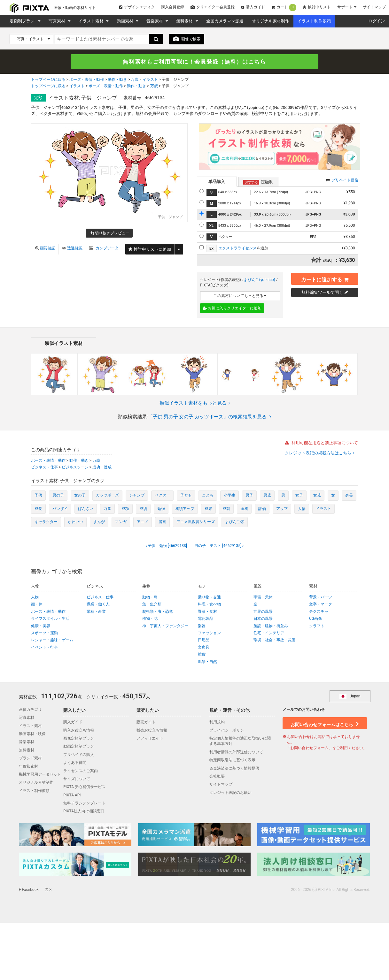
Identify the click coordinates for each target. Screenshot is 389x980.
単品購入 (217, 182)
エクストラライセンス (237, 248)
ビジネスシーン (75, 467)
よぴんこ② (235, 522)
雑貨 (202, 655)
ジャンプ (137, 496)
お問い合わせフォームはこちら (324, 723)
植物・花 (150, 619)
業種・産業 (96, 612)
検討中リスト (317, 7)
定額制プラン (23, 21)
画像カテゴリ (30, 710)
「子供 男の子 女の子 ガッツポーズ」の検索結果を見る (210, 417)
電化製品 (206, 619)
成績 (143, 509)
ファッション (209, 633)
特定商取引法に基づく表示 (232, 760)
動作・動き (117, 80)
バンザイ (60, 509)
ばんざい (86, 509)
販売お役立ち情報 (152, 730)
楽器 (202, 626)
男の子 (58, 496)
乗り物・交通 (209, 597)
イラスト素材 (92, 21)
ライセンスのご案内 (81, 771)
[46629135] (218, 546)
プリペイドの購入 (79, 755)
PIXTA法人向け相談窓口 (84, 811)
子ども (186, 496)
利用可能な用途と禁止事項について (321, 443)
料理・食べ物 (209, 604)
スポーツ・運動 (44, 633)
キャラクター (46, 522)
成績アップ (185, 509)
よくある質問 (75, 763)
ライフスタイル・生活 (50, 619)
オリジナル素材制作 (271, 21)
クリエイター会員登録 (213, 7)
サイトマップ (374, 7)
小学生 (230, 496)
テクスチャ (319, 612)
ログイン (377, 21)
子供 (38, 496)
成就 (226, 509)
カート (284, 8)
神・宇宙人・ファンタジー (165, 626)
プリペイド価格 (342, 180)
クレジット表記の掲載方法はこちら (319, 453)
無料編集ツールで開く (325, 292)
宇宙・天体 (263, 597)
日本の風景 (263, 619)
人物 (302, 509)
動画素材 (125, 21)
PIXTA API (72, 795)
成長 (38, 509)
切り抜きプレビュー (110, 233)
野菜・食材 (207, 612)
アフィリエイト (150, 739)
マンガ (121, 522)
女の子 (80, 496)
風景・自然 (207, 662)
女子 (299, 496)
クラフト (317, 626)
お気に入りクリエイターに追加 (232, 308)
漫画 (162, 522)
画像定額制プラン (79, 739)
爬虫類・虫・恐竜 (158, 612)
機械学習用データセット (40, 775)
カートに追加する (325, 279)
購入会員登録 (173, 7)
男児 (267, 496)
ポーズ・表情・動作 (87, 80)
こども (208, 496)
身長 (349, 496)
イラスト (150, 80)
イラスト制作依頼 (314, 21)
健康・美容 (41, 626)
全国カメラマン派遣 (225, 21)
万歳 (135, 80)
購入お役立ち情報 (79, 730)
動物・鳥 (150, 597)
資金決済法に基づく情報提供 (234, 768)
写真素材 (57, 21)
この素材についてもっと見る (240, 296)
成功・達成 (102, 467)
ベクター (162, 496)
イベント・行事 (44, 647)
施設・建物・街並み (271, 626)
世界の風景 (263, 612)
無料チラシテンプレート (84, 803)
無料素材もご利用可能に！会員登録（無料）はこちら (195, 62)
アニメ (143, 522)
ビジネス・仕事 (44, 467)
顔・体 (37, 604)
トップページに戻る (48, 80)
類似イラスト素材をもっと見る (195, 403)
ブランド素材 (30, 758)
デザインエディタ (137, 7)
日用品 (204, 640)
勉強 (161, 509)
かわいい (75, 522)
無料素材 (185, 21)
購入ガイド (253, 7)
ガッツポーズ (107, 496)
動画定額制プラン (79, 747)
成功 (125, 509)
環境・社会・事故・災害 (275, 640)
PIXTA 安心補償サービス (84, 787)
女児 (317, 496)
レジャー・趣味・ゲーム (52, 640)
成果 (208, 509)
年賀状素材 (28, 766)
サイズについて (77, 779)
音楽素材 (155, 21)
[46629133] (167, 546)
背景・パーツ (321, 597)
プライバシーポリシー (229, 730)
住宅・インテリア (269, 633)
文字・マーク (321, 604)
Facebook (29, 890)
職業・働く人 (98, 604)
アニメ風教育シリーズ (196, 522)
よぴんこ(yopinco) (260, 280)
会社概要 (217, 777)
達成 (244, 509)
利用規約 (217, 722)
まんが (99, 522)
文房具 (204, 647)
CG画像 (315, 619)
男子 (249, 496)
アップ (282, 509)
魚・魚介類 (152, 604)
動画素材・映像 (32, 734)
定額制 (258, 182)
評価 (262, 509)
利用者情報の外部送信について (236, 752)
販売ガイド (146, 722)
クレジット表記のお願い (230, 793)
